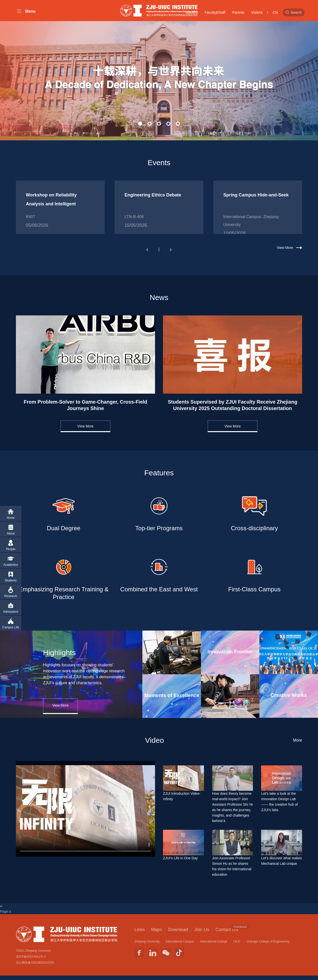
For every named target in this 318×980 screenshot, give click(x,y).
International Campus (180, 946)
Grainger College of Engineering (268, 946)
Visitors (257, 12)
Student (192, 12)
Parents (238, 12)
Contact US (227, 934)
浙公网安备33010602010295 (35, 967)
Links (140, 934)
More (298, 744)
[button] (140, 127)
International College (214, 946)
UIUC (237, 946)
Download (178, 934)
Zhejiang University (147, 946)
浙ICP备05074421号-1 (31, 961)
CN (275, 12)
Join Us (202, 934)
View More (285, 251)
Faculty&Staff (215, 12)
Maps (157, 934)
